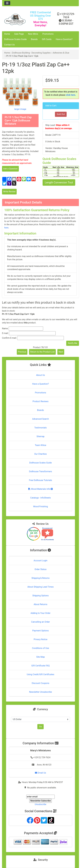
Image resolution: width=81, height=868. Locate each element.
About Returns (40, 604)
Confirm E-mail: (9, 338)
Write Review (9, 192)
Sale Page (19, 34)
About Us (40, 375)
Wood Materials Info (41, 489)
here (6, 228)
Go (40, 727)
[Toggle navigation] (7, 3)
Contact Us (9, 45)
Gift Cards (47, 39)
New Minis (33, 34)
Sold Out (61, 114)
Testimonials (40, 428)
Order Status (40, 569)
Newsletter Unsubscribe (41, 692)
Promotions (48, 34)
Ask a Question (10, 169)
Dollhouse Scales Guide (15, 39)
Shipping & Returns (40, 578)
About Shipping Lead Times (40, 587)
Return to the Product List (42, 352)
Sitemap (40, 436)
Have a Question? (64, 39)
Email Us (40, 773)
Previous (22, 352)
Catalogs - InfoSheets (40, 498)
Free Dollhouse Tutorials (40, 480)
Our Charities (40, 454)
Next (61, 352)
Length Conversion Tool (59, 182)
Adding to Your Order (41, 613)
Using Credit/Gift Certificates (40, 674)
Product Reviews (40, 401)
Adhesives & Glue (61, 53)
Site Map (40, 657)
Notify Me (73, 343)
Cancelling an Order (40, 622)
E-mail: (5, 333)
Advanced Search (41, 419)
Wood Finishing (40, 507)
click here (71, 95)
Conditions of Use (40, 648)
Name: (5, 328)
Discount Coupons (40, 683)
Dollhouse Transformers (40, 471)
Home (7, 34)
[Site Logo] (15, 19)
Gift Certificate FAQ (41, 666)
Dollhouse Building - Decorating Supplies (31, 53)
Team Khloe (40, 445)
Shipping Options (40, 596)
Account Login (40, 561)
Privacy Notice (40, 639)
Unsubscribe (40, 804)
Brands (34, 39)
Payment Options (40, 631)
